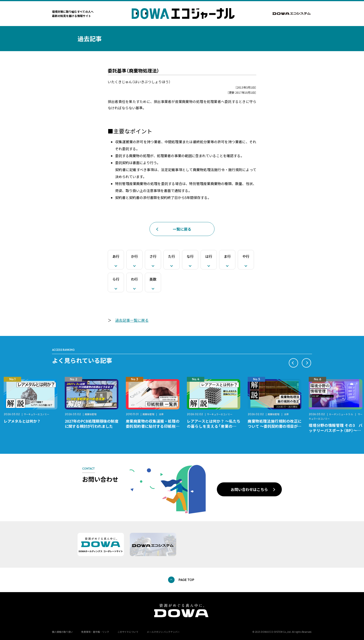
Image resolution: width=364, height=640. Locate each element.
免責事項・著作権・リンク (95, 632)
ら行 (116, 279)
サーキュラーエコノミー (36, 414)
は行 (209, 256)
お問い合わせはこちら (249, 489)
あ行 (116, 256)
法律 (161, 414)
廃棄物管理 (91, 414)
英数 (153, 279)
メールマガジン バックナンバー (163, 632)
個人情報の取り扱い (62, 632)
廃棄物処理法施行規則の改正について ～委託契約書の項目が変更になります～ (275, 426)
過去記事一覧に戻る (132, 320)
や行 (246, 256)
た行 (172, 256)
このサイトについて (128, 632)
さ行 (153, 256)
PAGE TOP (186, 580)
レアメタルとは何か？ (22, 421)
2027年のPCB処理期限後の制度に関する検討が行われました (92, 424)
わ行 (134, 279)
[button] (293, 363)
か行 (134, 256)
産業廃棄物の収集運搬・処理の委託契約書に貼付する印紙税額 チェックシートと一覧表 (154, 426)
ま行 (227, 256)
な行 (190, 256)
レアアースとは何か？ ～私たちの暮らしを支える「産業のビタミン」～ (214, 426)
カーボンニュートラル (341, 414)
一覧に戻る (182, 229)
